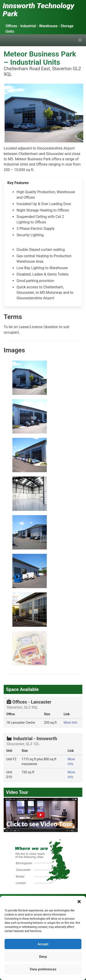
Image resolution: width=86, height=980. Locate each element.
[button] (79, 902)
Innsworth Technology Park (39, 10)
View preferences (43, 969)
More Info (70, 723)
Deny (43, 957)
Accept (43, 944)
